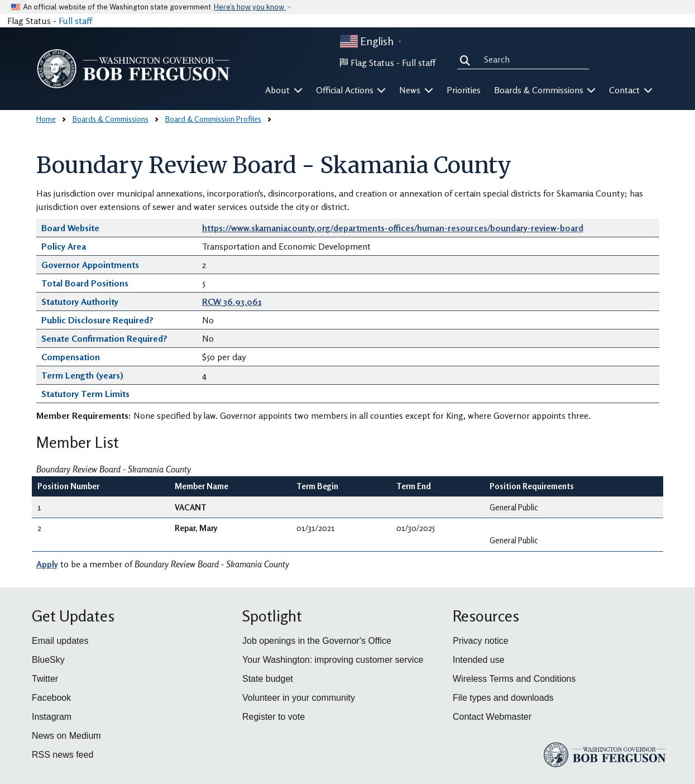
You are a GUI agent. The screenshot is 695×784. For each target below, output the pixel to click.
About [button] (284, 90)
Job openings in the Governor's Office (317, 641)
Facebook (51, 698)
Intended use (479, 660)
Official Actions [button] (351, 90)
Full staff (75, 21)
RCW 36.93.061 (232, 302)
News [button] (416, 90)
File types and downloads (503, 698)
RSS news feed (63, 755)
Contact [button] (631, 90)
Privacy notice (481, 641)
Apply (47, 564)
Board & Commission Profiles (213, 119)
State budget (268, 679)
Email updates (60, 641)
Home (46, 119)
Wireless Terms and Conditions (514, 679)
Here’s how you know (250, 7)
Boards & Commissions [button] (545, 90)
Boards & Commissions (111, 119)
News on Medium (66, 736)
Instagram (52, 717)
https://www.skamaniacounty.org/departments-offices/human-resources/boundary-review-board (393, 228)
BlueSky (48, 660)
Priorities (464, 90)
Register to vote (274, 717)
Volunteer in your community (299, 698)
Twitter (45, 679)
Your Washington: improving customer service (333, 660)
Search (467, 59)
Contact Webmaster (492, 717)
